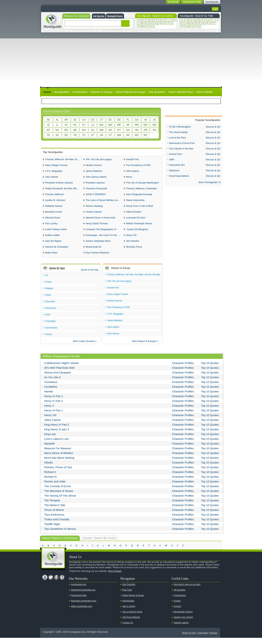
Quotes (177, 607)
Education (50, 308)
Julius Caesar (52, 426)
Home (47, 92)
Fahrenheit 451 (177, 165)
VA (102, 135)
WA (119, 135)
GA (137, 120)
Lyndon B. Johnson (55, 203)
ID (48, 125)
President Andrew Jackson (59, 184)
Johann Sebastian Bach (98, 246)
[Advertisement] (131, 60)
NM (102, 130)
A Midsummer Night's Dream (61, 369)
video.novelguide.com (82, 612)
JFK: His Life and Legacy (99, 160)
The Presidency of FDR (138, 166)
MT (48, 130)
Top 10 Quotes (210, 369)
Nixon (129, 178)
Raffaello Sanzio (54, 209)
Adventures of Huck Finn (182, 143)
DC (110, 120)
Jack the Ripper (53, 246)
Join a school (129, 612)
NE (75, 130)
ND (66, 130)
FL (128, 120)
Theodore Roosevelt (96, 191)
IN (66, 125)
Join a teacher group (132, 618)
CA (84, 120)
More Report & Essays (144, 347)
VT (110, 135)
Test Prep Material (131, 623)
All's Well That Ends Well (59, 374)
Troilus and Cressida (57, 525)
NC (57, 130)
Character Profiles (183, 369)
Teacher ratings (181, 629)
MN (137, 125)
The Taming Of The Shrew (60, 502)
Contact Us (128, 629)
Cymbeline (51, 393)
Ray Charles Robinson (97, 259)
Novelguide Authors (183, 618)
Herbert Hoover (94, 166)
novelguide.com (79, 591)
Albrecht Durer (53, 222)
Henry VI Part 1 (54, 417)
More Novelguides (208, 183)
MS (154, 125)
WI (128, 135)
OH (128, 130)
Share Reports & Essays (131, 92)
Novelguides (62, 92)
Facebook (56, 584)
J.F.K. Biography (54, 172)
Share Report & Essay (133, 602)
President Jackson (95, 184)
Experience (51, 314)
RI (48, 135)
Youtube (45, 584)
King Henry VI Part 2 (57, 431)
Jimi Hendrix (132, 246)
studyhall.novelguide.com (83, 596)
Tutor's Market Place (181, 92)
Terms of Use (189, 639)
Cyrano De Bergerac (137, 234)
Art (47, 281)
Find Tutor (127, 596)
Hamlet (49, 398)
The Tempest (52, 507)
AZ (75, 120)
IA (154, 120)
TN (75, 135)
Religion (49, 295)
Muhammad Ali (93, 253)
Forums (177, 612)
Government (51, 334)
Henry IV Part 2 (54, 407)
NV (110, 130)
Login (215, 9)
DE (119, 120)
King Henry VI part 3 (56, 435)
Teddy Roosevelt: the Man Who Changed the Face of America (63, 191)
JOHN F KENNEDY (96, 197)
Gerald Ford (132, 160)
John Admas (52, 178)
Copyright (203, 639)
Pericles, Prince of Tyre (58, 473)
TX (84, 135)
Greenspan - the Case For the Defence (104, 240)
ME (119, 125)
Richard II (50, 478)
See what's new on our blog (187, 591)
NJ (93, 130)
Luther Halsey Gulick (56, 234)
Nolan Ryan (51, 259)
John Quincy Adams (96, 178)
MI (128, 125)
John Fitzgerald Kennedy (139, 197)
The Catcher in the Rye (181, 149)
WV (137, 135)
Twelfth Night (52, 530)
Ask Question (99, 16)
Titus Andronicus (54, 521)
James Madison (94, 172)
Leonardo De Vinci (136, 222)
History (49, 340)
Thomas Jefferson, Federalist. (142, 191)
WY (146, 135)
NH (84, 130)
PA (154, 130)
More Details (115, 577)
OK (137, 130)
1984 (171, 159)
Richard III (50, 483)
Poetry (48, 288)
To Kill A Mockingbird (180, 127)
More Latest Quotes (83, 347)
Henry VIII (131, 240)
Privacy (214, 639)
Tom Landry (51, 228)
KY (84, 125)
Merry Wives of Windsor (59, 459)
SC (57, 135)
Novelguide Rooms (115, 16)
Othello (49, 469)
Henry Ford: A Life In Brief (139, 209)
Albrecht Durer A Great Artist (100, 222)
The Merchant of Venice (59, 497)
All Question (179, 596)
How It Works (204, 92)
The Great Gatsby (178, 132)
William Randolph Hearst (139, 228)
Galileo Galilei (52, 240)
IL (57, 125)
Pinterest (62, 584)
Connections (80, 92)
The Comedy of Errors (58, 492)
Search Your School (183, 623)
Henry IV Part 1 (54, 402)
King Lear (50, 440)
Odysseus (174, 170)
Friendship (50, 327)
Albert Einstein (134, 215)
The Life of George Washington (142, 184)
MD (110, 125)
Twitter (51, 584)
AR (66, 120)
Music (48, 301)
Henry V (49, 412)
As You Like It (52, 383)
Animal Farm (176, 154)
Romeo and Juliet (55, 488)
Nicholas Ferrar (134, 253)
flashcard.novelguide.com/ (84, 607)
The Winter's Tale (55, 511)
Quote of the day (90, 276)
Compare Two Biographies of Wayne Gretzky (104, 234)
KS (75, 125)
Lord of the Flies (177, 138)
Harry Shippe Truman (56, 166)
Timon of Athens (54, 516)
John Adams (132, 172)
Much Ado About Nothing (59, 464)
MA (101, 125)
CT (101, 120)
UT (93, 135)
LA (93, 125)
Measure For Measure (58, 454)
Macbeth (49, 450)
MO (146, 125)
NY (119, 130)
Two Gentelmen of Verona (60, 535)
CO (93, 120)
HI (146, 120)
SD (66, 135)
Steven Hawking (94, 209)
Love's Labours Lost (56, 445)
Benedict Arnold (53, 215)
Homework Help (79, 602)
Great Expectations (179, 176)
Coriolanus (51, 388)
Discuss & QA (213, 127)
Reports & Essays (102, 92)
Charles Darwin (94, 215)
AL (57, 120)
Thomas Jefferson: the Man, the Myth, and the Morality (63, 160)
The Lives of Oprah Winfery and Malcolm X (104, 203)
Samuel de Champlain (57, 253)
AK (48, 120)
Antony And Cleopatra (57, 379)
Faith (48, 321)
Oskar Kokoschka (135, 203)
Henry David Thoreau (97, 228)
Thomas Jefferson (55, 197)
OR (146, 130)
